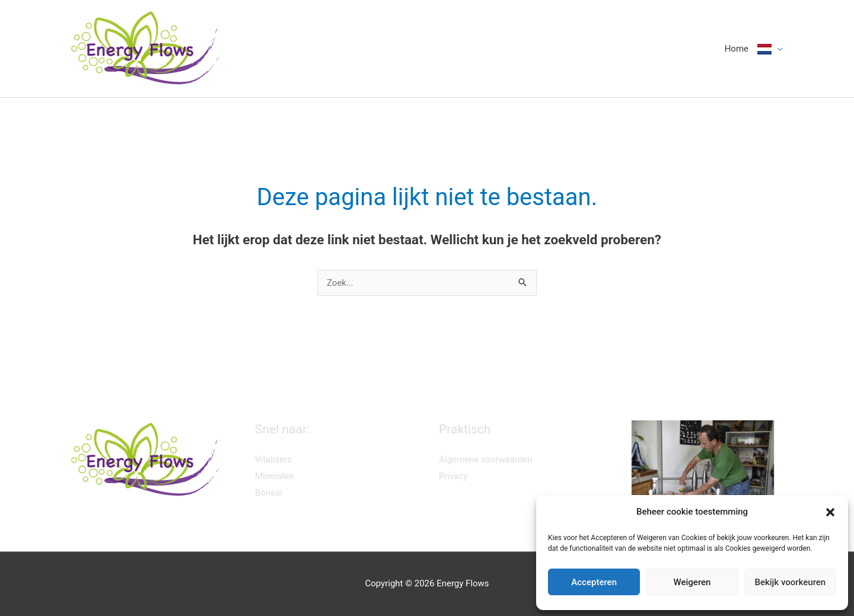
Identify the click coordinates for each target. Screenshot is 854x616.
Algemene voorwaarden (486, 459)
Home (737, 49)
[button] (830, 512)
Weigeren (692, 582)
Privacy (453, 476)
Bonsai (269, 493)
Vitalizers (273, 459)
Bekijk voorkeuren (790, 582)
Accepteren (594, 582)
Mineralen (275, 476)
